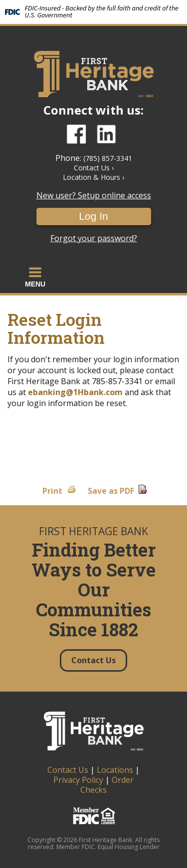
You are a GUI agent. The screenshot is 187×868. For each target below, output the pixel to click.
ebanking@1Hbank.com (75, 392)
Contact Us (68, 770)
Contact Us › (94, 168)
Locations (115, 770)
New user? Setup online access (94, 196)
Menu (35, 277)
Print (52, 491)
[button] (35, 277)
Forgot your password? (94, 238)
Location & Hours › (93, 177)
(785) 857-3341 (108, 158)
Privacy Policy (78, 780)
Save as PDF (111, 491)
